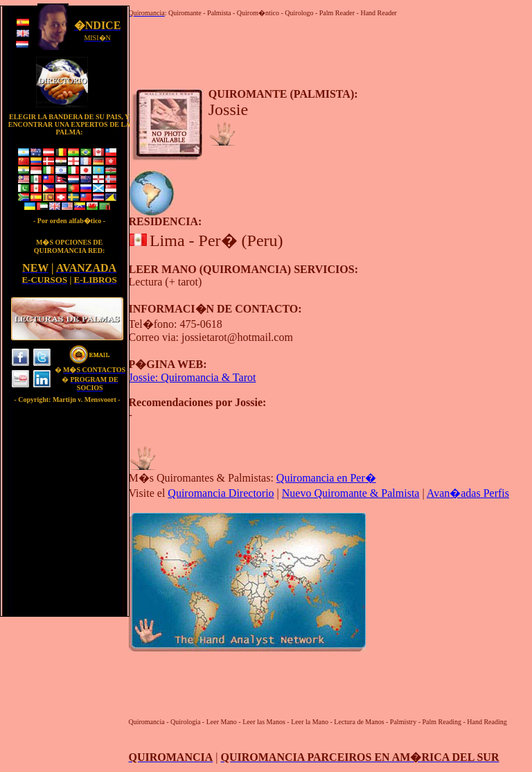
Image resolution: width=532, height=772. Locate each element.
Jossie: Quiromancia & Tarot (193, 377)
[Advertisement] (291, 51)
